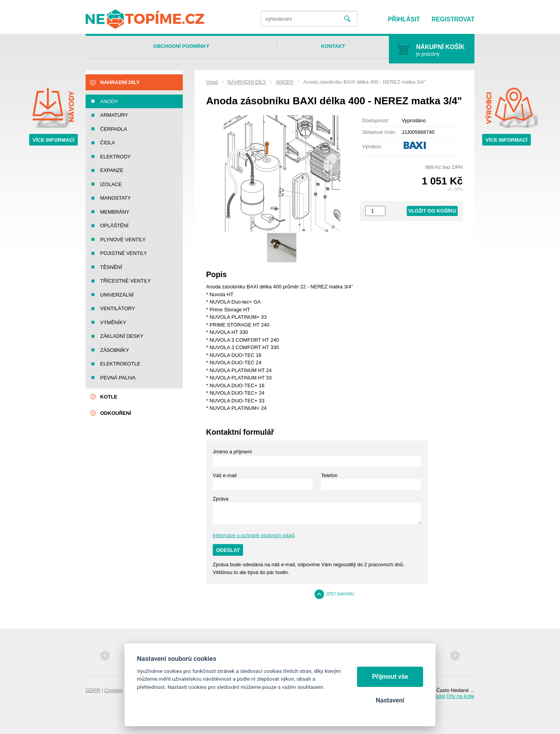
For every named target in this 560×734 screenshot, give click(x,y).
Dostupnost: (375, 120)
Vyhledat (347, 19)
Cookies (113, 690)
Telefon (329, 475)
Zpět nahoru (340, 594)
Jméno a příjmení (232, 452)
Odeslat (228, 550)
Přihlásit (404, 19)
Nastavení (390, 700)
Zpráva (220, 499)
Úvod (212, 82)
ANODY (285, 82)
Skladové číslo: (379, 132)
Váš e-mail (225, 475)
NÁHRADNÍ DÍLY (247, 82)
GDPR (93, 690)
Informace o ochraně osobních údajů (254, 535)
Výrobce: (372, 147)
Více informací (54, 140)
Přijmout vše (390, 677)
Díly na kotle (460, 696)
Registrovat (453, 19)
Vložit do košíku (432, 211)
